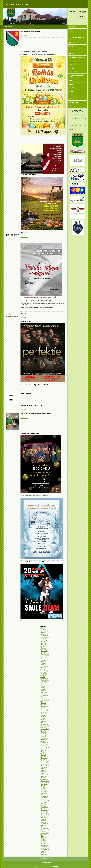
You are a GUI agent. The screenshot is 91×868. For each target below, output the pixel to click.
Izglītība (71, 46)
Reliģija (71, 84)
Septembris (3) (45, 782)
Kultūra (71, 50)
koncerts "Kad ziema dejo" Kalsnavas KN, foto (35, 385)
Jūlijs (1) (44, 660)
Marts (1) (44, 675)
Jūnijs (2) (44, 769)
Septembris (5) (45, 766)
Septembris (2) (45, 640)
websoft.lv (55, 866)
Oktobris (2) (44, 813)
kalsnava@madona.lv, (81, 18)
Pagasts (71, 30)
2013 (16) (42, 827)
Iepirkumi (72, 68)
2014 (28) (42, 808)
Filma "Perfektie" (26, 321)
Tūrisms (71, 64)
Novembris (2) (45, 726)
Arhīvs (71, 106)
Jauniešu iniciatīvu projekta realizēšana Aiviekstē (36, 414)
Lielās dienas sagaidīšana (28, 174)
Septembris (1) (45, 657)
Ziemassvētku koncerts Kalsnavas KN (32, 562)
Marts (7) (44, 648)
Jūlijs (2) (44, 686)
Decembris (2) (45, 654)
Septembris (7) (45, 700)
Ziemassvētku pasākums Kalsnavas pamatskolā (35, 496)
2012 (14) (42, 844)
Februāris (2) (45, 738)
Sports (71, 61)
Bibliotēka (72, 54)
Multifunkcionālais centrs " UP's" (78, 57)
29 (70, 129)
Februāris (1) (45, 649)
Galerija (71, 91)
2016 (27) (42, 778)
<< (70, 110)
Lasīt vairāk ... (24, 35)
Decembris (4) (45, 636)
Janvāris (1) (44, 706)
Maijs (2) (44, 717)
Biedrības (71, 81)
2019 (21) (42, 723)
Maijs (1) (44, 688)
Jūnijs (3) (44, 701)
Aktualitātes (72, 27)
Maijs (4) (44, 733)
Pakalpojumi (72, 43)
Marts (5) (44, 691)
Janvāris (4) (44, 668)
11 (78, 118)
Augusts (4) (44, 784)
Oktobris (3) (44, 799)
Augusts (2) (44, 714)
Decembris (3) (45, 796)
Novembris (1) (45, 744)
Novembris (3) (45, 763)
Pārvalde (71, 34)
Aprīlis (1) (44, 735)
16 (73, 122)
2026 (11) (42, 628)
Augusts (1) (44, 659)
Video (70, 95)
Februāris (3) (45, 756)
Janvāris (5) (44, 692)
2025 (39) (42, 634)
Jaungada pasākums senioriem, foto (31, 405)
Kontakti (71, 88)
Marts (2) (44, 665)
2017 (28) (42, 759)
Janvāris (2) (44, 854)
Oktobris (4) (44, 639)
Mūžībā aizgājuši (26, 393)
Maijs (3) (44, 645)
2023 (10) (42, 669)
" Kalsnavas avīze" (74, 102)
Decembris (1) (45, 678)
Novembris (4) (45, 680)
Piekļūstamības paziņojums (45, 858)
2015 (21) (42, 795)
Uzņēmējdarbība (73, 72)
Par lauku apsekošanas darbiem (30, 31)
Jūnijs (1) (44, 662)
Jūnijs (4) (44, 643)
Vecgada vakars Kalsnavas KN (30, 433)
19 (80, 122)
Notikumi (71, 99)
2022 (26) (42, 677)
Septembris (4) (45, 747)
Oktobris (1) (44, 682)
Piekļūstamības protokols (45, 862)
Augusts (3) (44, 685)
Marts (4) (44, 630)
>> (85, 110)
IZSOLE (23, 233)
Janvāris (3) (44, 633)
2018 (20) (42, 741)
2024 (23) (42, 652)
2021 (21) (42, 694)
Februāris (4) (45, 631)
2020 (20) (42, 708)
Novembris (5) (45, 637)
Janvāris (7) (44, 825)
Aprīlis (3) (44, 646)
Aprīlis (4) (44, 674)
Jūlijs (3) (44, 642)
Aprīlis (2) (44, 663)
